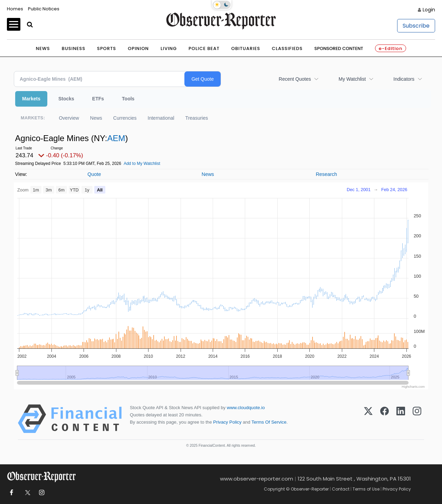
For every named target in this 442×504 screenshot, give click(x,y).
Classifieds (287, 48)
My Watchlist (352, 79)
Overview (69, 118)
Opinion (138, 48)
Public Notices (44, 9)
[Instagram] (417, 419)
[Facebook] (385, 419)
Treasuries (197, 118)
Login (429, 10)
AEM (116, 138)
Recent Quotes (295, 79)
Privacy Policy (227, 422)
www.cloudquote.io (246, 408)
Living (169, 48)
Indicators (404, 79)
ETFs (98, 99)
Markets (31, 99)
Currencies (125, 118)
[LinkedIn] (401, 419)
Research (326, 174)
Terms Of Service (269, 422)
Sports (107, 48)
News (43, 48)
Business (74, 48)
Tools (128, 99)
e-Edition (391, 48)
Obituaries (246, 48)
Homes (15, 9)
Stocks (66, 99)
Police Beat (204, 48)
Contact (341, 489)
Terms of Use (366, 489)
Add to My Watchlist (142, 164)
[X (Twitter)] (368, 419)
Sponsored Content (339, 48)
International (161, 118)
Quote (94, 174)
